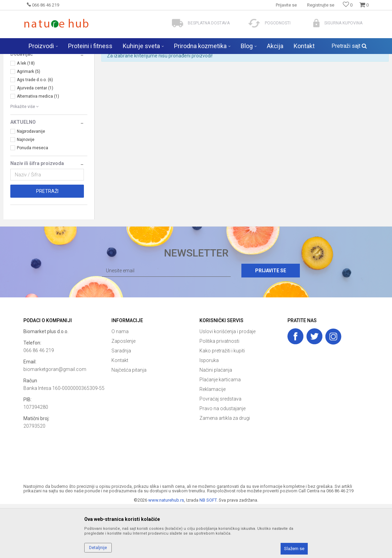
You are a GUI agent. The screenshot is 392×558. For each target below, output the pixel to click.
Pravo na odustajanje (222, 462)
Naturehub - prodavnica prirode (52, 58)
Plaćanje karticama (220, 434)
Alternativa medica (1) (38, 150)
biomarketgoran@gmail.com (55, 423)
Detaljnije (98, 548)
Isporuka (209, 414)
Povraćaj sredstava (220, 453)
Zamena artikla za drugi (225, 472)
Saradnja (121, 405)
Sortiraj (214, 72)
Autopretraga (185, 72)
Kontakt (120, 414)
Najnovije (26, 194)
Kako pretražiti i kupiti (222, 405)
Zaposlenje (123, 395)
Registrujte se (321, 5)
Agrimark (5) (29, 125)
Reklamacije (213, 443)
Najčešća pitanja (129, 424)
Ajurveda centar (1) (35, 142)
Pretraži (47, 245)
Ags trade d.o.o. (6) (35, 134)
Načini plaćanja (216, 424)
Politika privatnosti (219, 395)
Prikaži (313, 72)
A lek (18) (26, 117)
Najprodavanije (31, 185)
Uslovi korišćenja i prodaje (227, 385)
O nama (120, 385)
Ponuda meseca (32, 202)
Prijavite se (271, 325)
